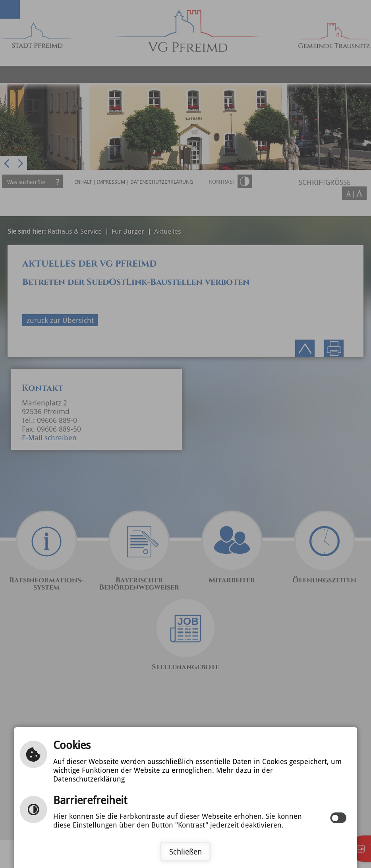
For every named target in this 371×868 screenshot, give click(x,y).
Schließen (185, 852)
